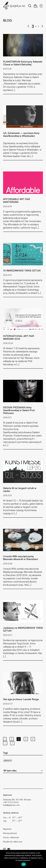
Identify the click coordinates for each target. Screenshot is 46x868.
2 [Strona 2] (12, 739)
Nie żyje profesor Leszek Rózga (21, 699)
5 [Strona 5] (33, 739)
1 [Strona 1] (5, 739)
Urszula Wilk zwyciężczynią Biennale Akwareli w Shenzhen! (21, 558)
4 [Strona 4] (26, 739)
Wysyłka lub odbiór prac (13, 842)
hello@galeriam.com (11, 805)
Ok (24, 864)
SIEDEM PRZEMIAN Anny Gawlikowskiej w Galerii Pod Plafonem (19, 410)
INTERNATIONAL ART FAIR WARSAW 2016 (19, 337)
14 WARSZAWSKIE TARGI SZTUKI (22, 270)
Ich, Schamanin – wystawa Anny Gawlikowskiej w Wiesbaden (21, 134)
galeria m (8, 760)
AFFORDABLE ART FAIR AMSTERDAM (17, 200)
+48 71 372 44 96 (11, 802)
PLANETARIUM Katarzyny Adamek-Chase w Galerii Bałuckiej (23, 63)
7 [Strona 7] (12, 743)
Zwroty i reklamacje (11, 837)
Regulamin (7, 829)
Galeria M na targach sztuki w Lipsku (20, 489)
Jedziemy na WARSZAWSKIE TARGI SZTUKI (23, 629)
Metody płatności (10, 833)
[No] (43, 859)
